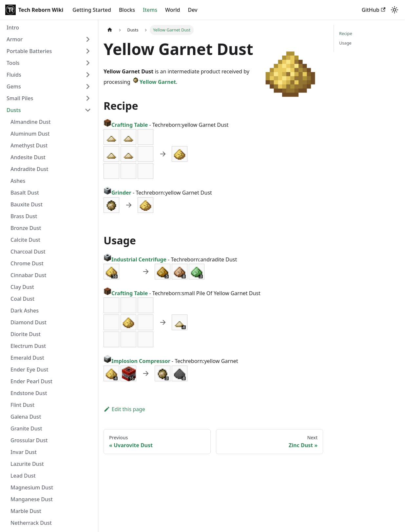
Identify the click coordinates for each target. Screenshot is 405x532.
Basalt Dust (25, 193)
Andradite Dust (29, 169)
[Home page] (110, 30)
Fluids (14, 75)
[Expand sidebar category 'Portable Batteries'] (88, 51)
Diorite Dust (26, 334)
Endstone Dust (29, 393)
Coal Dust (22, 299)
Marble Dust (26, 511)
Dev (193, 10)
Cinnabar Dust (28, 275)
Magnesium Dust (32, 487)
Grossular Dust (29, 440)
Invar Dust (24, 452)
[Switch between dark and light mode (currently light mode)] (395, 10)
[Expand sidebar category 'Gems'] (88, 86)
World (173, 10)
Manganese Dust (32, 499)
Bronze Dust (26, 228)
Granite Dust (26, 428)
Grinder (117, 193)
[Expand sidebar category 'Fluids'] (88, 75)
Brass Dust (24, 216)
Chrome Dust (27, 263)
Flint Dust (22, 405)
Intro (13, 28)
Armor (15, 39)
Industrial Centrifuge (135, 259)
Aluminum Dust (30, 134)
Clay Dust (22, 287)
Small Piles (20, 98)
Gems (14, 86)
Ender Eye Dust (29, 370)
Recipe (346, 33)
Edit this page (124, 409)
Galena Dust (26, 417)
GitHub (374, 10)
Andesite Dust (28, 157)
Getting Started (92, 10)
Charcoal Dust (28, 252)
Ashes (18, 181)
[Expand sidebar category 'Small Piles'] (88, 98)
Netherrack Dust (31, 523)
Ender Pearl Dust (31, 381)
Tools (13, 63)
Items (150, 10)
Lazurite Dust (27, 464)
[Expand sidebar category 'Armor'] (88, 39)
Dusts (14, 110)
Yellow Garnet (154, 82)
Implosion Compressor (137, 361)
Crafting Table (126, 125)
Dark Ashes (25, 311)
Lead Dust (23, 476)
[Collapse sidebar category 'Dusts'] (88, 110)
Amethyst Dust (29, 145)
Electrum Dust (28, 346)
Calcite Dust (25, 240)
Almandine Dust (30, 122)
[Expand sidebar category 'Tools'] (88, 63)
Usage (345, 43)
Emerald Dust (27, 358)
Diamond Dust (29, 322)
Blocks (127, 10)
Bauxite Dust (27, 204)
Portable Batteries (29, 51)
